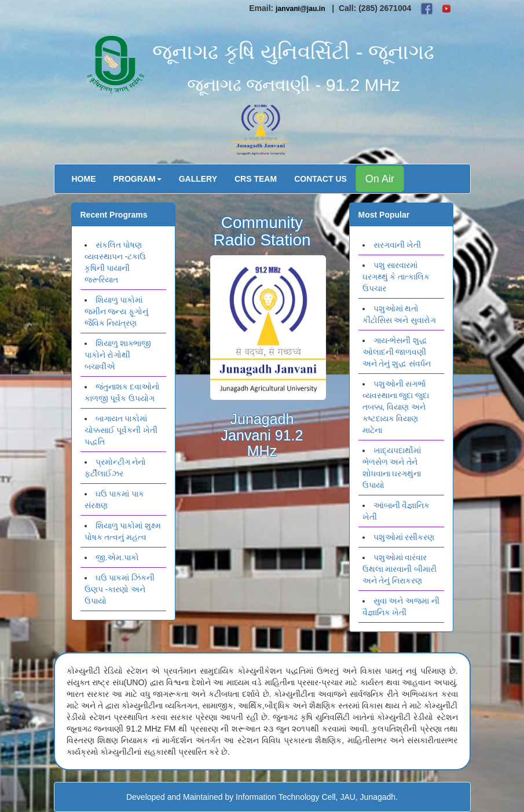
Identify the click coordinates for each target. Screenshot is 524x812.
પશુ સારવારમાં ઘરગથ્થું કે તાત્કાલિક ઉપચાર (396, 277)
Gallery (198, 179)
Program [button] (138, 179)
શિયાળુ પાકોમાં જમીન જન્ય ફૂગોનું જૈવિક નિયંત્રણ (117, 311)
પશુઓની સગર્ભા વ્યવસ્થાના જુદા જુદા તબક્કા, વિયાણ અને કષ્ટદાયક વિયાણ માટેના (396, 407)
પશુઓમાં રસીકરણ (404, 537)
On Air (380, 179)
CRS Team (256, 179)
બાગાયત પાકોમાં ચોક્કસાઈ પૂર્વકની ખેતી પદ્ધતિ (121, 430)
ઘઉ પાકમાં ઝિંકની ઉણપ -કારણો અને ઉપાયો (120, 589)
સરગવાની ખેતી (397, 245)
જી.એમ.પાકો (118, 557)
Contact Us (320, 179)
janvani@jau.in (301, 9)
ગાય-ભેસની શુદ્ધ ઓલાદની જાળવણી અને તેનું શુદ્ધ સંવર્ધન (397, 352)
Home (84, 179)
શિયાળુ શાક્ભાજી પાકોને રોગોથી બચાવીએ (118, 355)
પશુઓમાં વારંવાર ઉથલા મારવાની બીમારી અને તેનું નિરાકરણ (400, 569)
